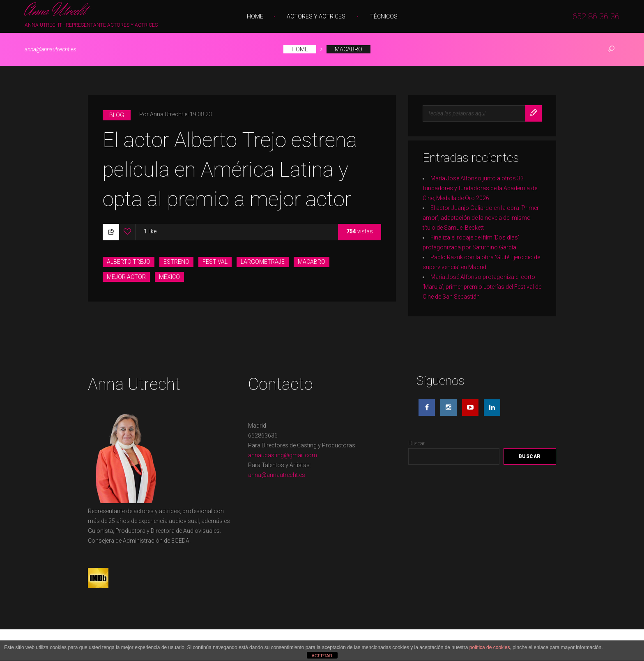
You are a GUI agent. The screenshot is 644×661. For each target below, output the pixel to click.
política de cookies (490, 647)
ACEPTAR (322, 656)
